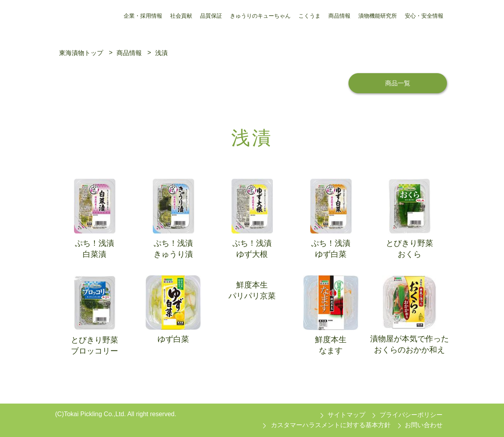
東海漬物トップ (81, 53)
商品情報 (129, 53)
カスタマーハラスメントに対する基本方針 (331, 425)
